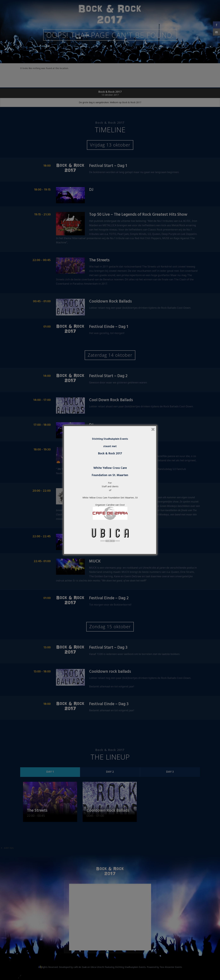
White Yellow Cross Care (110, 468)
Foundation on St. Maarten (110, 475)
